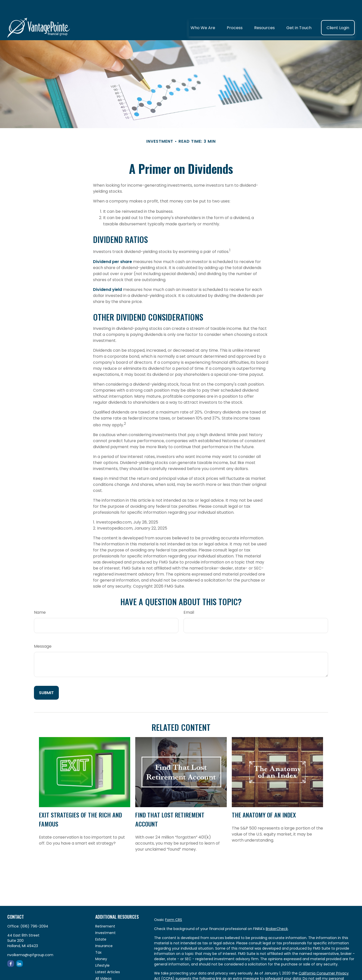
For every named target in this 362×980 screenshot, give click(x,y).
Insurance (104, 931)
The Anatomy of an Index (264, 800)
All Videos (103, 963)
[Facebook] (11, 948)
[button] (203, 13)
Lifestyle (102, 950)
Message (43, 631)
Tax (98, 937)
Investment (105, 918)
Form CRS (174, 905)
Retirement (105, 911)
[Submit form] (46, 678)
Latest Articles (108, 957)
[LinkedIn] (19, 948)
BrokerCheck (277, 914)
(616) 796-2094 (34, 911)
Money (101, 944)
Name (40, 597)
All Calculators (108, 970)
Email (189, 597)
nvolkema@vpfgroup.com (30, 940)
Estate (101, 924)
